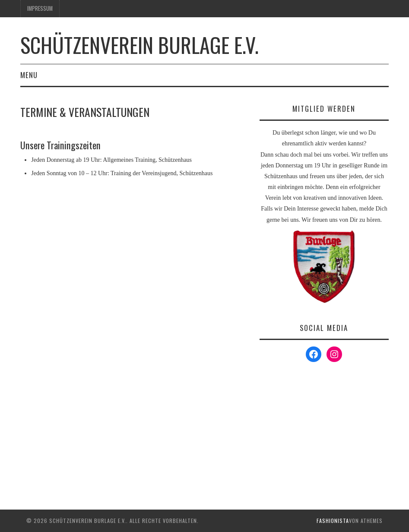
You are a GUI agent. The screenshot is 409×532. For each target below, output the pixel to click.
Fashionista (333, 521)
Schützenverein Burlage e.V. (140, 45)
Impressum (40, 8)
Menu (29, 75)
